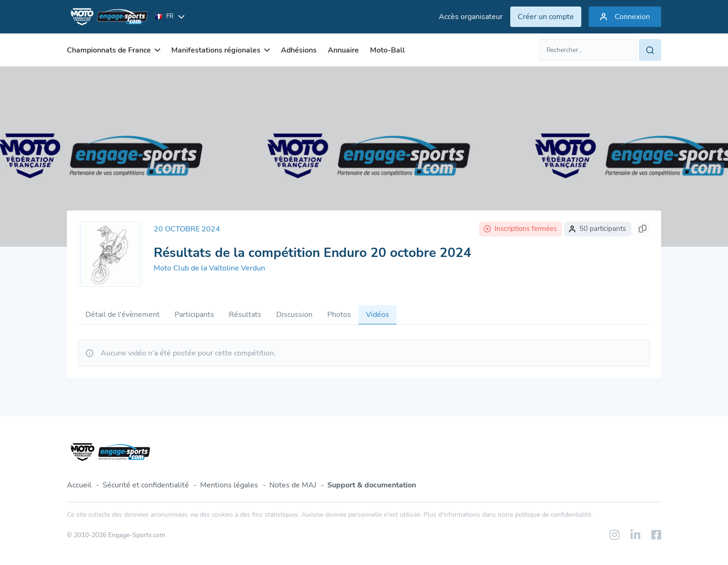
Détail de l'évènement (123, 315)
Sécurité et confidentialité (146, 485)
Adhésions (299, 50)
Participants (194, 315)
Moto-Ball (387, 50)
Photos (339, 315)
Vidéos (377, 315)
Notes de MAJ (293, 485)
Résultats (245, 315)
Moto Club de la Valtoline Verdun (209, 268)
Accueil (79, 485)
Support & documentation (372, 485)
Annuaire (343, 50)
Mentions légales (229, 485)
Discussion (294, 315)
